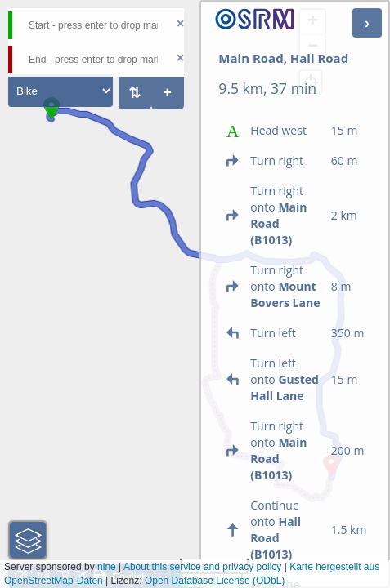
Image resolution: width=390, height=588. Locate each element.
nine (107, 567)
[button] (52, 120)
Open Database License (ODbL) (215, 581)
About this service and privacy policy (202, 567)
